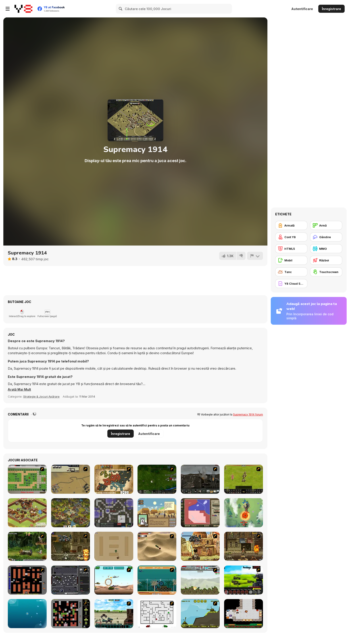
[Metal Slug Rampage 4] (27, 546)
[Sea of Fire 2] (71, 479)
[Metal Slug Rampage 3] (244, 546)
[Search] (121, 9)
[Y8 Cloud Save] (291, 284)
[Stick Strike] (27, 479)
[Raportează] (255, 256)
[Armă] (326, 225)
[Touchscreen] (326, 272)
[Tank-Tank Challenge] (200, 614)
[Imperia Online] (71, 513)
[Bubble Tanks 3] (27, 614)
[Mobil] (291, 260)
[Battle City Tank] (71, 614)
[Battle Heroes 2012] (114, 614)
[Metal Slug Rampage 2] (200, 546)
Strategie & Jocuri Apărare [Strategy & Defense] (41, 396)
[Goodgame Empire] (27, 513)
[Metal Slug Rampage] (71, 546)
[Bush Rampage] (157, 580)
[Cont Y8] (291, 237)
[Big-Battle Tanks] (200, 580)
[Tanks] (157, 546)
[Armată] (291, 225)
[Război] (326, 260)
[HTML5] (291, 249)
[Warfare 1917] (200, 479)
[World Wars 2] (114, 479)
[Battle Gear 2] (244, 580)
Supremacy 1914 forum (248, 414)
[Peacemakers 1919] (200, 513)
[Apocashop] (157, 513)
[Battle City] (27, 580)
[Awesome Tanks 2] (244, 614)
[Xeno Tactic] (71, 580)
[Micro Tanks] (114, 546)
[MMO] (326, 249)
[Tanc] (291, 272)
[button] (20, 390)
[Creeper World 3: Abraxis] (114, 513)
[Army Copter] (114, 580)
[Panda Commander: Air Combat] (244, 513)
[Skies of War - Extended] (157, 479)
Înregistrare (331, 9)
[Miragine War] (244, 479)
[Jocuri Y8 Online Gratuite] (23, 9)
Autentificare (302, 9)
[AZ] (157, 614)
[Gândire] (326, 237)
